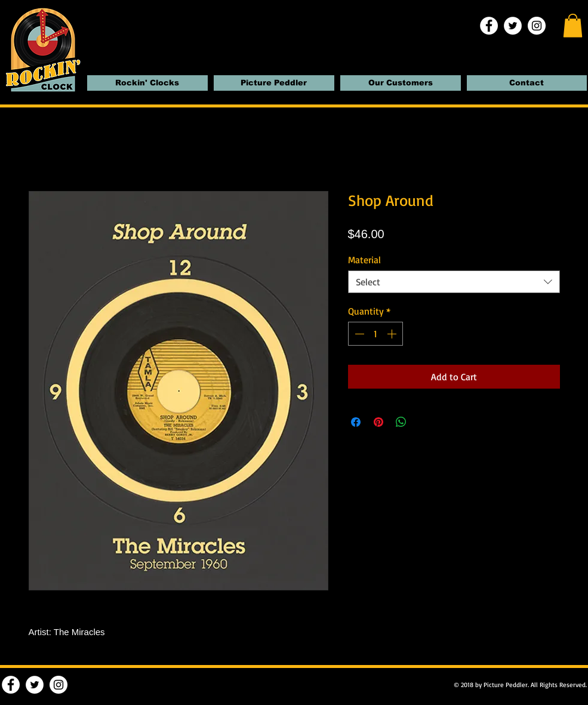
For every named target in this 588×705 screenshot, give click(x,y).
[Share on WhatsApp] (401, 422)
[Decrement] (358, 334)
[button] (573, 25)
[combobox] (454, 282)
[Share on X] (424, 422)
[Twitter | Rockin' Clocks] (513, 26)
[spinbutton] (375, 334)
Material (364, 260)
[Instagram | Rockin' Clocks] (537, 26)
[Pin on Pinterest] (378, 422)
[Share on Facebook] (356, 422)
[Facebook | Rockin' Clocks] (489, 26)
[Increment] (393, 334)
